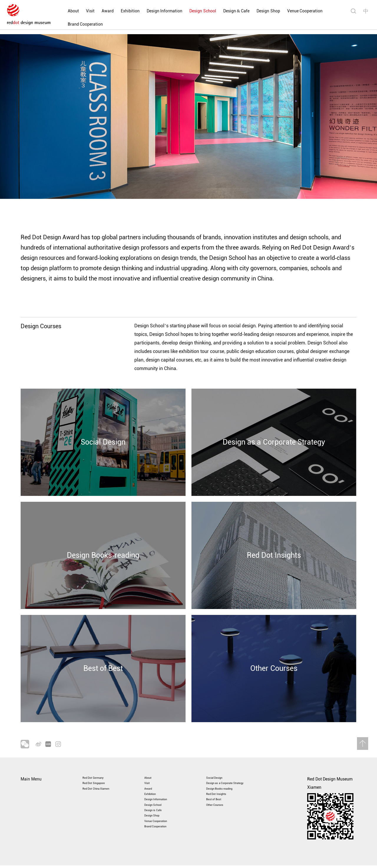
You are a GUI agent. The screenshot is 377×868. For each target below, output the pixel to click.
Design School (193, 11)
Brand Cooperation (75, 24)
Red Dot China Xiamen (103, 780)
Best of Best (217, 797)
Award (97, 11)
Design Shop (258, 11)
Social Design (219, 764)
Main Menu (31, 764)
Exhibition (120, 11)
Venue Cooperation (295, 11)
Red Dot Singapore (100, 772)
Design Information (154, 11)
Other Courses (219, 805)
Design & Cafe (226, 11)
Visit (80, 11)
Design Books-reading (226, 780)
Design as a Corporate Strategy (235, 772)
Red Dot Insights (221, 788)
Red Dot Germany (99, 764)
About (63, 11)
